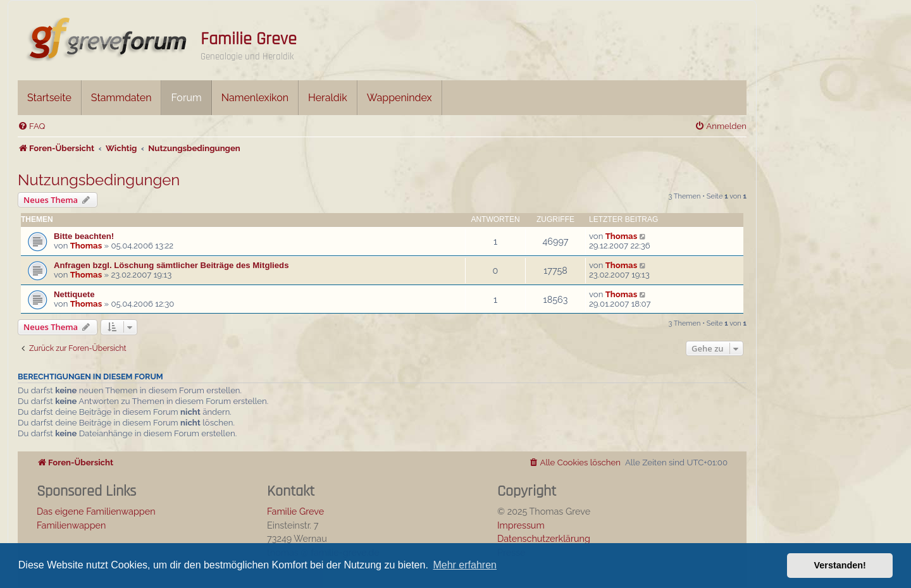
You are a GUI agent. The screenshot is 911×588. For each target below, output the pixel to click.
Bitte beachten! (84, 236)
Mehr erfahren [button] (465, 565)
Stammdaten (121, 98)
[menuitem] (31, 126)
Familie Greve (249, 39)
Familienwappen (71, 525)
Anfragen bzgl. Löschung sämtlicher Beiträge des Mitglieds (171, 265)
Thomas (86, 246)
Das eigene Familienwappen (96, 511)
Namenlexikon (255, 98)
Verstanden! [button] (840, 565)
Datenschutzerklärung (544, 538)
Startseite (49, 98)
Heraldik (328, 98)
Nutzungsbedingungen (99, 180)
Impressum (521, 525)
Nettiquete (74, 294)
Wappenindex (400, 98)
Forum (186, 98)
